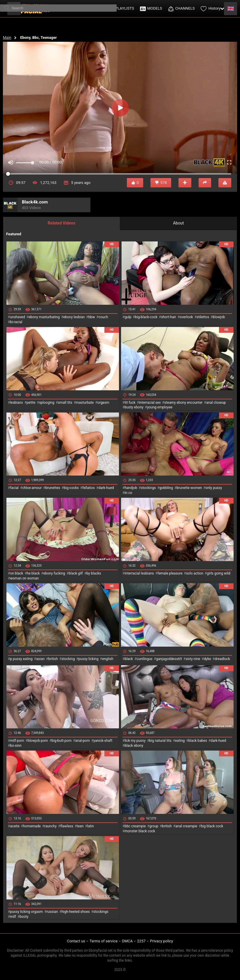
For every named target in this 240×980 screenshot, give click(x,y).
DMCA (127, 941)
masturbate (85, 403)
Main (7, 38)
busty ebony (134, 407)
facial (14, 488)
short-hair (168, 317)
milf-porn (17, 741)
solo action (195, 573)
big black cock (212, 826)
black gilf (76, 573)
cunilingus (144, 659)
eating (180, 741)
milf (13, 917)
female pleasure (170, 573)
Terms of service (104, 941)
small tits (65, 403)
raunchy (50, 826)
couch (103, 317)
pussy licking (89, 659)
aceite (15, 826)
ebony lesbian (74, 317)
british (53, 659)
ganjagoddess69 (169, 659)
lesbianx (16, 403)
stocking (68, 659)
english (108, 659)
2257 (141, 941)
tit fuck (130, 403)
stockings (148, 488)
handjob (131, 488)
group (154, 826)
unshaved (17, 317)
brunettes (53, 488)
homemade (32, 826)
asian (40, 659)
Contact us (76, 941)
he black (33, 573)
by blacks (94, 573)
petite (31, 403)
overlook (186, 317)
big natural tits (160, 741)
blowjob (219, 317)
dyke (207, 659)
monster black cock (140, 831)
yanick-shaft (103, 741)
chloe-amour (32, 488)
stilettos (203, 317)
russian (52, 912)
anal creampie (186, 826)
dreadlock (222, 659)
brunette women (189, 488)
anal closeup (216, 403)
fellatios (89, 488)
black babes (198, 741)
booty (24, 917)
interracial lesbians (139, 573)
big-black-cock (146, 317)
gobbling (166, 488)
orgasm (103, 403)
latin (91, 826)
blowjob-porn (38, 741)
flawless (67, 826)
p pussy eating (21, 659)
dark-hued (106, 488)
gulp (128, 317)
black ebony (134, 746)
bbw (92, 317)
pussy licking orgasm (26, 912)
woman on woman (24, 578)
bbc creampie (135, 826)
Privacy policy (161, 941)
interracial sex (150, 403)
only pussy (214, 488)
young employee (160, 407)
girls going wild (218, 573)
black (129, 659)
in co (128, 493)
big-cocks (71, 488)
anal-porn (83, 741)
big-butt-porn (62, 741)
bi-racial (16, 322)
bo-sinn (16, 746)
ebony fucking (54, 573)
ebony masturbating (44, 317)
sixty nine (193, 659)
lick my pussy (135, 741)
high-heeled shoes (76, 912)
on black (16, 573)
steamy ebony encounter (183, 403)
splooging (47, 403)
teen (80, 826)
